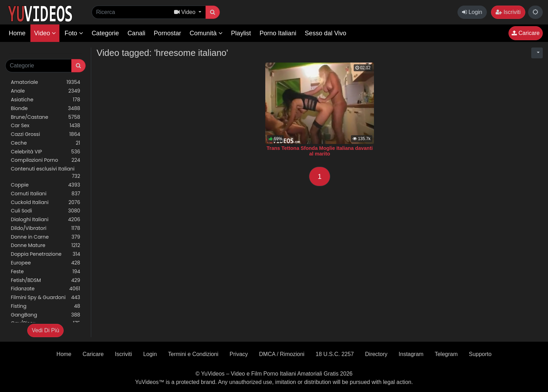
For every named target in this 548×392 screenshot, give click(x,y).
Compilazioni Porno (45, 160)
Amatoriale (45, 82)
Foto (74, 33)
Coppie (45, 185)
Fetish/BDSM (45, 280)
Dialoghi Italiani (45, 220)
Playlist (241, 33)
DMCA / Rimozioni (282, 354)
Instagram (411, 354)
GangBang (45, 315)
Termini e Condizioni (193, 354)
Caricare (526, 33)
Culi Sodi (45, 211)
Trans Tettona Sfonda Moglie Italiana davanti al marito (320, 151)
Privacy (239, 354)
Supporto (480, 354)
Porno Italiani (278, 33)
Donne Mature (45, 245)
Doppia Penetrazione (45, 254)
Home (17, 33)
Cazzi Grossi (45, 134)
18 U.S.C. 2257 (335, 354)
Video (45, 33)
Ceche (45, 143)
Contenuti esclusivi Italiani (45, 173)
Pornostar (167, 33)
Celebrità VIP (45, 152)
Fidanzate (45, 289)
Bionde (45, 108)
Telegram (446, 354)
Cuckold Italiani (45, 202)
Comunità (206, 33)
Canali (136, 33)
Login (472, 12)
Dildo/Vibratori (45, 228)
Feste (45, 272)
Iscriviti (508, 12)
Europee (45, 263)
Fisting (45, 306)
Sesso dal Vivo (326, 33)
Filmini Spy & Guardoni (45, 297)
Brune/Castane (45, 117)
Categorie (105, 33)
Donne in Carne (45, 237)
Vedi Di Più (45, 330)
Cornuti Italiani (45, 194)
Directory (376, 354)
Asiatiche (45, 100)
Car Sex (45, 126)
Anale (45, 91)
